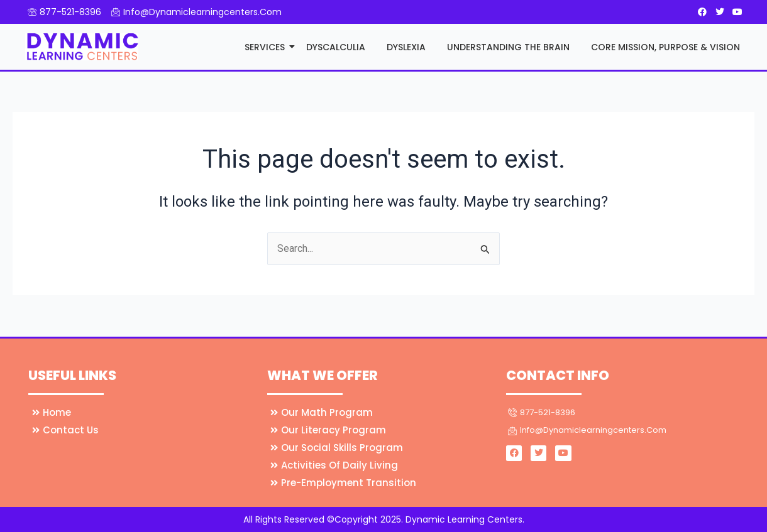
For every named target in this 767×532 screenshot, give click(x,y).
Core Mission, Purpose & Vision (665, 47)
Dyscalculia (336, 47)
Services (266, 47)
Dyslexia (406, 47)
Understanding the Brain (508, 47)
